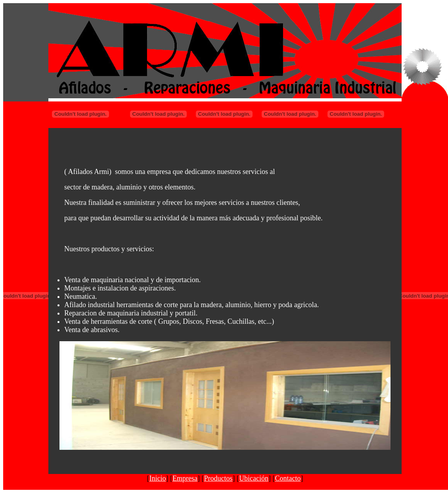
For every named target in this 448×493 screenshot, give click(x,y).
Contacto (288, 478)
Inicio (158, 478)
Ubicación (254, 478)
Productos (218, 478)
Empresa (185, 478)
